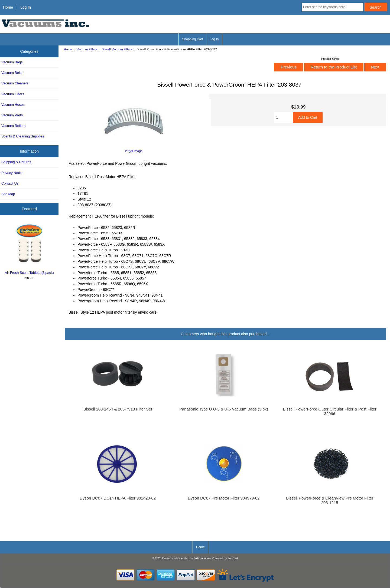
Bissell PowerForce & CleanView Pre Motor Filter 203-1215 (330, 500)
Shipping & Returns (16, 162)
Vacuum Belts (12, 73)
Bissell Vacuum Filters (117, 49)
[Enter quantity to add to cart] (283, 117)
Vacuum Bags (12, 62)
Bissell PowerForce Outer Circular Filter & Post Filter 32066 (329, 411)
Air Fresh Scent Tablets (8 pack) (29, 248)
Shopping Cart (192, 39)
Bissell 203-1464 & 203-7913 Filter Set (118, 409)
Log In (26, 7)
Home (8, 7)
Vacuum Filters (87, 49)
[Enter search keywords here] (332, 7)
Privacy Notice (12, 173)
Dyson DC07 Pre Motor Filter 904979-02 (224, 498)
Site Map (8, 194)
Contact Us (10, 183)
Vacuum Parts (12, 115)
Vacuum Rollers (13, 126)
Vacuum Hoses (13, 105)
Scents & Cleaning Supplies (23, 136)
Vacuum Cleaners (15, 83)
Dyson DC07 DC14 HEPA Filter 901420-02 (118, 498)
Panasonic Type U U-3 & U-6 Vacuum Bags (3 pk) (224, 409)
